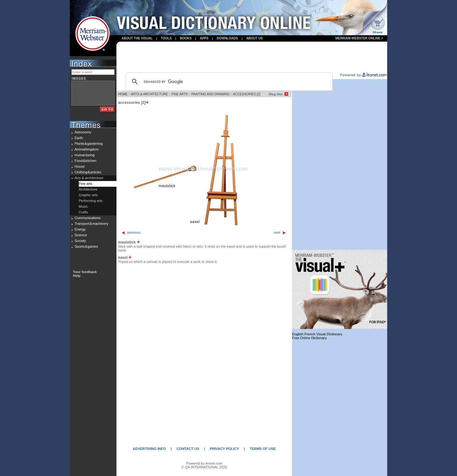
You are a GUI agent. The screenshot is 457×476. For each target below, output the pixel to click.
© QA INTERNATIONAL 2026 (204, 467)
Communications (88, 218)
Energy (80, 229)
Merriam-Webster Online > (359, 38)
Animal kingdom (87, 149)
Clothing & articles (88, 172)
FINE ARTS (180, 94)
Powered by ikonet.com (204, 463)
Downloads (227, 38)
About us (255, 38)
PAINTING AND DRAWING (211, 94)
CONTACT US (188, 449)
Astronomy (83, 132)
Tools (166, 38)
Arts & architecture (89, 178)
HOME (123, 94)
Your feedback (85, 272)
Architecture (88, 189)
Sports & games (86, 246)
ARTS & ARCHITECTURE (150, 94)
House (80, 166)
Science (81, 235)
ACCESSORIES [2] (247, 94)
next (280, 232)
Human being (85, 155)
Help (77, 276)
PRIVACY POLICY (224, 449)
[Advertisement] (252, 57)
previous (131, 232)
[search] (228, 82)
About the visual (137, 38)
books (186, 38)
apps (204, 38)
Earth (79, 138)
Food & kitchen (86, 161)
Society (80, 241)
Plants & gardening (89, 144)
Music (83, 206)
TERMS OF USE (263, 449)
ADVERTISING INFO (149, 449)
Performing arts (91, 201)
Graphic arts (88, 195)
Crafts (83, 212)
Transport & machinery (91, 224)
